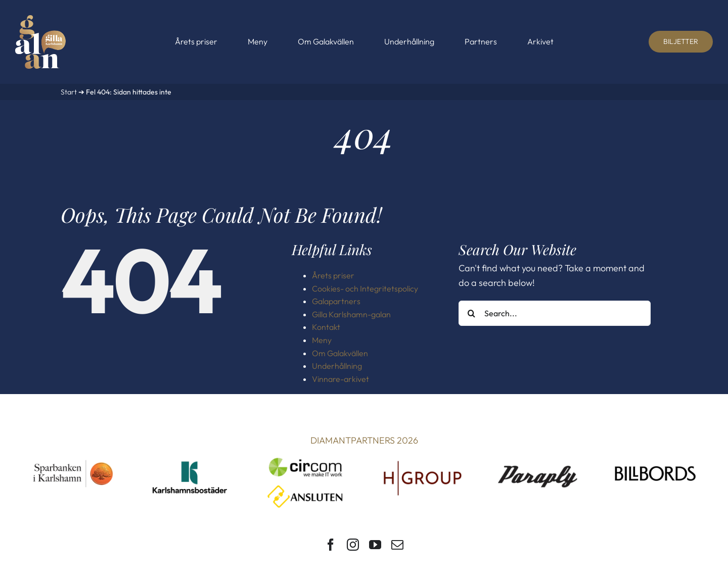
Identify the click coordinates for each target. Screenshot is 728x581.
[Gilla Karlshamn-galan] (40, 19)
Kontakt (326, 327)
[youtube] (375, 545)
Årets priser (333, 275)
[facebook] (331, 545)
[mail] (397, 545)
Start (69, 92)
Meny (322, 340)
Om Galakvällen (340, 353)
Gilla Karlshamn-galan (351, 314)
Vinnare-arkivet (340, 379)
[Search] (471, 313)
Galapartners (336, 301)
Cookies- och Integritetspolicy (365, 288)
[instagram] (353, 545)
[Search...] (555, 313)
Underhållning (337, 366)
